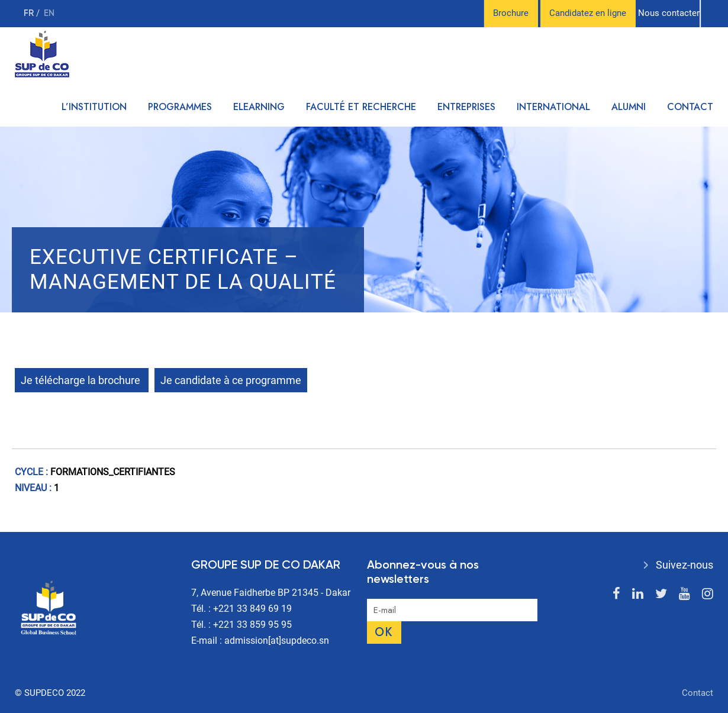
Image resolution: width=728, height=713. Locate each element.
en (49, 13)
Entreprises (466, 107)
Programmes (180, 107)
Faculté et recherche (361, 107)
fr (30, 13)
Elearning (259, 107)
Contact (690, 107)
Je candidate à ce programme (231, 380)
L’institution (94, 107)
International (553, 107)
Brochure (511, 13)
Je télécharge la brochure (82, 380)
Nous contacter (669, 13)
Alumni (629, 107)
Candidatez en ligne (588, 13)
